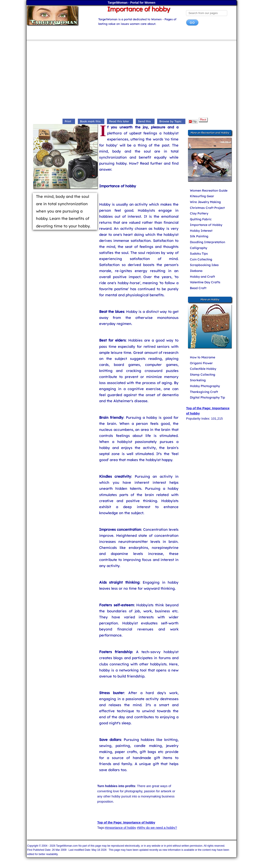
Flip (193, 121)
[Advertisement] (131, 80)
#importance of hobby (121, 828)
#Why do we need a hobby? (157, 828)
